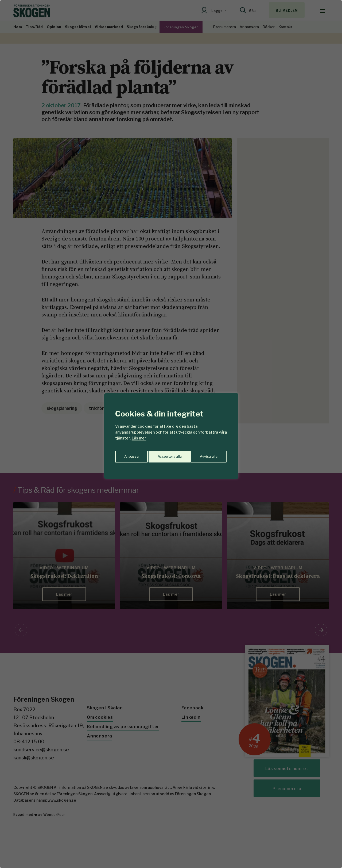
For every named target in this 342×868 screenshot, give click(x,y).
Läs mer (139, 438)
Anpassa (131, 455)
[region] (171, 434)
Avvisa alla (165, 455)
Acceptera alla (206, 455)
